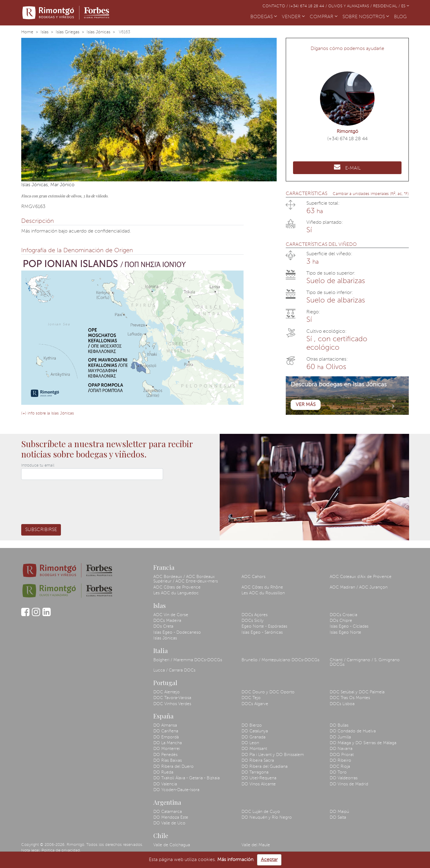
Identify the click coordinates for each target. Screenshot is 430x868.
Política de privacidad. (61, 851)
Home (27, 32)
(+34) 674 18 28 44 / (309, 6)
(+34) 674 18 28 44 (347, 139)
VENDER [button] (293, 17)
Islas (45, 32)
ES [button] (405, 6)
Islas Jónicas (98, 32)
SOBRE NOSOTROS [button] (366, 17)
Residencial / (387, 6)
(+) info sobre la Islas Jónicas (48, 413)
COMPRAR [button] (324, 17)
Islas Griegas (68, 32)
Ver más (306, 405)
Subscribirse (41, 530)
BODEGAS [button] (264, 17)
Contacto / (276, 6)
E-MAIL (347, 167)
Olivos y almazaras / (351, 6)
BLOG (402, 16)
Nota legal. (31, 851)
